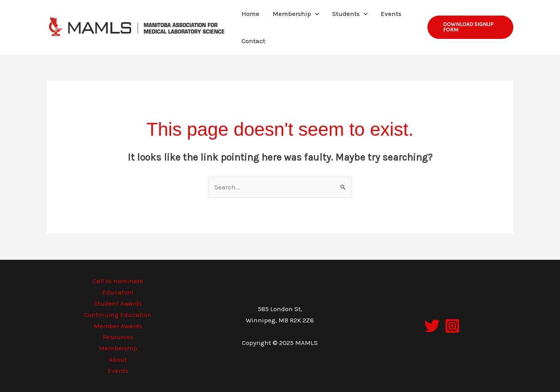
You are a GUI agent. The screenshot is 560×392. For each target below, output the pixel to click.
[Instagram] (452, 326)
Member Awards (118, 326)
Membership (118, 348)
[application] (315, 14)
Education (118, 292)
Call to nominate (118, 281)
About (118, 359)
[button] (470, 27)
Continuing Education (118, 315)
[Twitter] (432, 326)
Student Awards (118, 303)
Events (118, 371)
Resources (118, 337)
